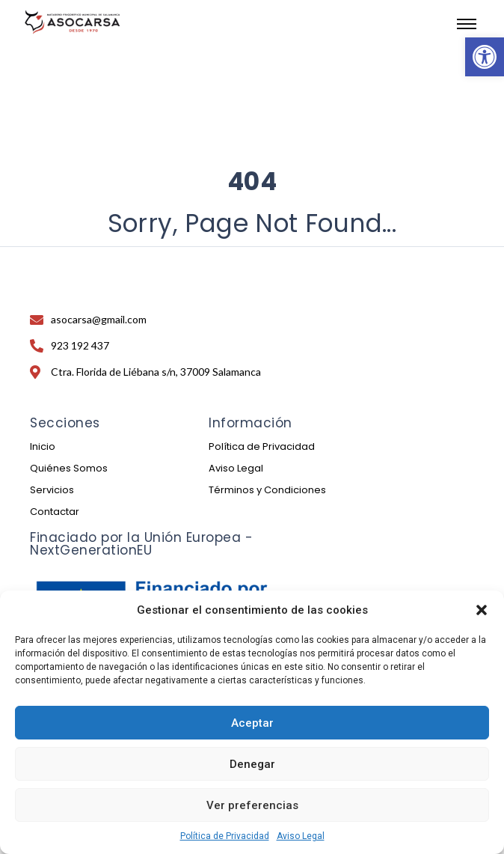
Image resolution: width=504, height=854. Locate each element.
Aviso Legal (301, 836)
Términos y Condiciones (267, 490)
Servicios (52, 490)
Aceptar (252, 723)
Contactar (55, 512)
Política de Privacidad (225, 836)
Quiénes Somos (69, 468)
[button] (485, 57)
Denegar (252, 764)
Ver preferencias (252, 805)
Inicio (43, 446)
